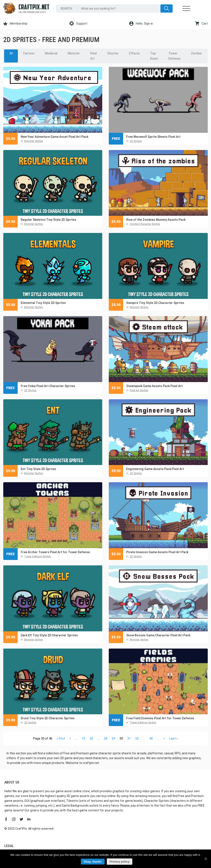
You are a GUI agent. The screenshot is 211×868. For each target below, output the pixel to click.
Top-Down (154, 56)
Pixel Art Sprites (139, 390)
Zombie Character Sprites (145, 224)
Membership (15, 24)
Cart (201, 24)
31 (129, 738)
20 (91, 738)
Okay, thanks (93, 862)
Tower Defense (174, 56)
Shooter (113, 53)
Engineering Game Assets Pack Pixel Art (155, 469)
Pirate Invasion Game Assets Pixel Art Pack (157, 552)
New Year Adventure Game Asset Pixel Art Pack (54, 137)
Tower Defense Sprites (37, 556)
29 (113, 738)
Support (78, 24)
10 (83, 738)
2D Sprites (136, 141)
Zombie (196, 53)
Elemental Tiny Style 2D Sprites (43, 303)
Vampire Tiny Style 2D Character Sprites (155, 303)
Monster (74, 53)
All (11, 53)
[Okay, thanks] (206, 859)
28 (105, 738)
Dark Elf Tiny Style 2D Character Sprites (49, 635)
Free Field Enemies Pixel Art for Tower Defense (160, 718)
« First (61, 738)
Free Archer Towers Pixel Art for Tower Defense (55, 552)
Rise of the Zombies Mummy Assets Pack (156, 220)
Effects (134, 53)
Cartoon (29, 53)
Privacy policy (120, 862)
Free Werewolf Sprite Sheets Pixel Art (153, 137)
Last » (174, 738)
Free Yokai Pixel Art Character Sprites (48, 386)
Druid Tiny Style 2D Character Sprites (48, 718)
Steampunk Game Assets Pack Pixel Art (154, 386)
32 (137, 738)
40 (151, 738)
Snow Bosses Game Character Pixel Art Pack (158, 635)
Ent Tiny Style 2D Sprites (38, 469)
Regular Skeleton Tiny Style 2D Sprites (48, 220)
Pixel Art (94, 56)
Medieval (51, 53)
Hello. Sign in (141, 24)
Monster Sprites (34, 141)
